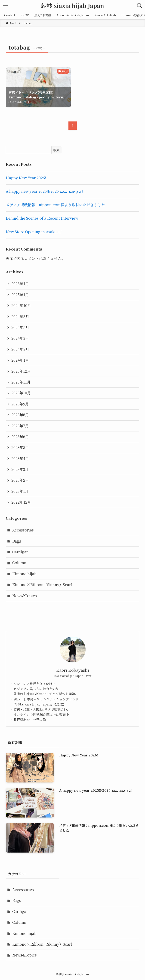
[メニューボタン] (6, 6)
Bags (17, 541)
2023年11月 (21, 382)
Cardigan (20, 552)
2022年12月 (21, 502)
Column (19, 563)
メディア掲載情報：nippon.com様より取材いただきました (55, 205)
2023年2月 (20, 480)
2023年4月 (20, 459)
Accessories (23, 530)
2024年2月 (20, 349)
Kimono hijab (24, 574)
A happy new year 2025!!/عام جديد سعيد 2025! (45, 191)
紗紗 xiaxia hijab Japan (73, 6)
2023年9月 (20, 404)
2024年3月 (20, 338)
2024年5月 (20, 327)
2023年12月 (21, 371)
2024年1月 (20, 360)
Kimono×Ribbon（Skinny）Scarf (42, 585)
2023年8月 (20, 415)
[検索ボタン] (139, 6)
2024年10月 (21, 306)
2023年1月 (20, 491)
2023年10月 (21, 393)
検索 (56, 150)
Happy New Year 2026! (26, 178)
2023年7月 (20, 426)
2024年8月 (20, 317)
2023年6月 (20, 437)
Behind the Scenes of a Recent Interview (42, 218)
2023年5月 (20, 447)
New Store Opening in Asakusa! (34, 232)
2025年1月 (20, 295)
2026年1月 (20, 284)
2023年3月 (20, 469)
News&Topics (25, 596)
